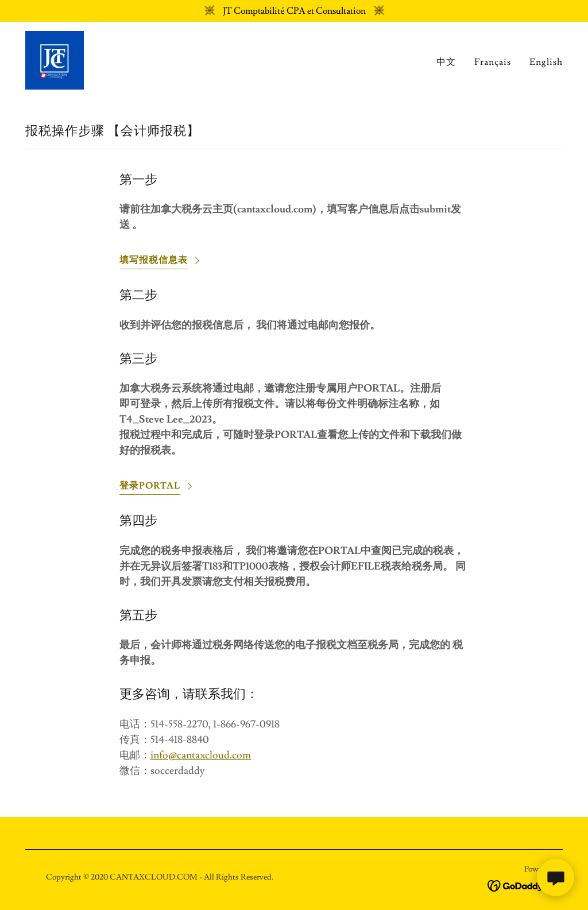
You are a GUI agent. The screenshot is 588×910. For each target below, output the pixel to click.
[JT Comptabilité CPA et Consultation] (294, 11)
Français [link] (493, 62)
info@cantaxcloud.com (201, 755)
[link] (55, 58)
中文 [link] (446, 62)
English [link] (546, 62)
